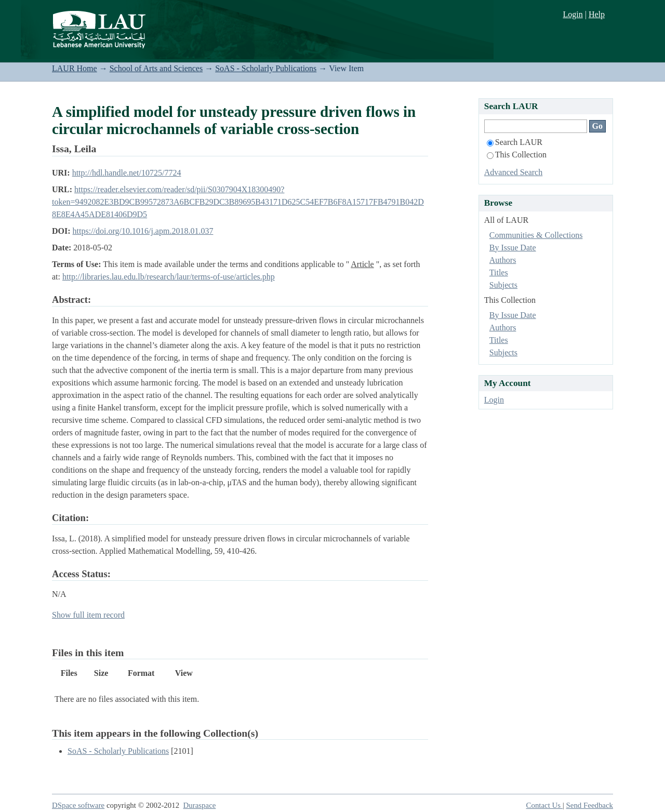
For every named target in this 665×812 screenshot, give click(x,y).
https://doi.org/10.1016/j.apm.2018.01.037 (143, 231)
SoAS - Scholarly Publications (266, 68)
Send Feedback (590, 805)
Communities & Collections (536, 235)
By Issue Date (513, 248)
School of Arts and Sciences (156, 68)
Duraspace (200, 805)
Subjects (503, 285)
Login (573, 14)
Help (597, 14)
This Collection (517, 155)
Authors (503, 260)
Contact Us (544, 805)
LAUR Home (75, 68)
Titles (499, 272)
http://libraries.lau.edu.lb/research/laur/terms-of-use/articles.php (169, 277)
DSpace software (78, 805)
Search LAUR (515, 142)
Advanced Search (513, 172)
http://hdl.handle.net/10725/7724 (127, 173)
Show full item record (88, 615)
